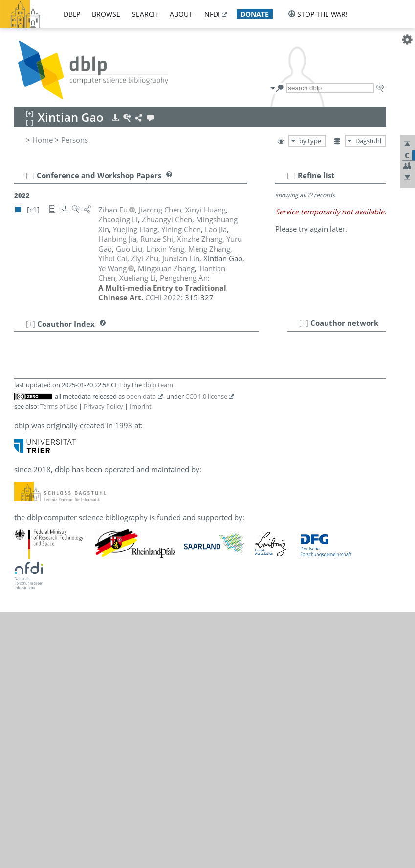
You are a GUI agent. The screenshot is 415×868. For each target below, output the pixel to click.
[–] (291, 175)
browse (106, 14)
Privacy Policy (103, 406)
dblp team (158, 385)
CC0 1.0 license (206, 396)
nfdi (212, 14)
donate (255, 14)
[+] (304, 323)
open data (141, 396)
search (145, 14)
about (181, 14)
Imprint (141, 406)
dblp (72, 14)
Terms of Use (59, 406)
